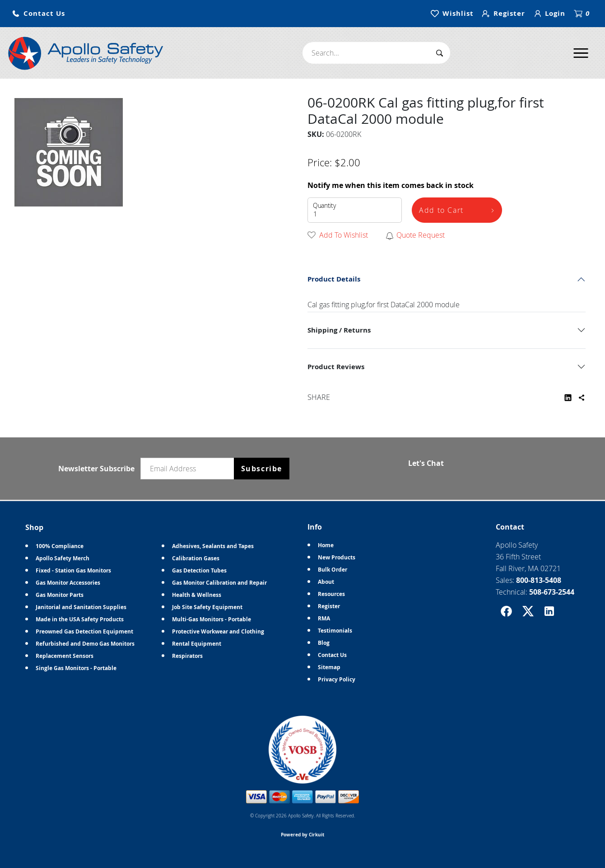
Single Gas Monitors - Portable (76, 668)
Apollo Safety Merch (63, 558)
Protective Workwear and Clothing (218, 631)
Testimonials (335, 631)
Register (329, 606)
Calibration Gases (196, 558)
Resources (331, 594)
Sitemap (329, 667)
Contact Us (332, 655)
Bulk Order (333, 570)
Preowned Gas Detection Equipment (84, 631)
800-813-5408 (539, 580)
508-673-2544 (552, 592)
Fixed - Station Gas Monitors (73, 570)
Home (326, 545)
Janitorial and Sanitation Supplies (81, 607)
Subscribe (262, 469)
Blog (324, 643)
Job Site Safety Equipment (207, 607)
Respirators (187, 656)
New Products (337, 557)
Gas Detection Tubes (199, 570)
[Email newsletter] (189, 469)
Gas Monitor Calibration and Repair (219, 583)
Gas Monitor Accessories (68, 583)
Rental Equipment (197, 644)
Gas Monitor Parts (60, 595)
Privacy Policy (337, 679)
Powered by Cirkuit (302, 835)
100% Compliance (60, 546)
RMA (324, 618)
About (326, 582)
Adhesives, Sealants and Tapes (213, 546)
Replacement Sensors (65, 656)
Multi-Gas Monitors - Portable (212, 619)
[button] (38, 14)
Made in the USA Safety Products (80, 619)
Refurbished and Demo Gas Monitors (85, 644)
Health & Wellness (197, 595)
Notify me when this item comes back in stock (391, 185)
